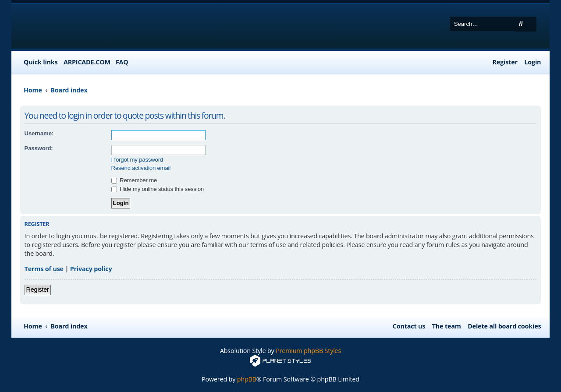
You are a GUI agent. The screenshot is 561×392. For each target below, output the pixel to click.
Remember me (134, 180)
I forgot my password (137, 160)
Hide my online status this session (158, 189)
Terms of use (44, 269)
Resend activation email (141, 168)
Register (38, 290)
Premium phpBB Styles (308, 351)
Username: (39, 133)
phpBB (247, 379)
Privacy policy (91, 269)
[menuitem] (120, 62)
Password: (39, 148)
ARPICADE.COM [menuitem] (87, 62)
